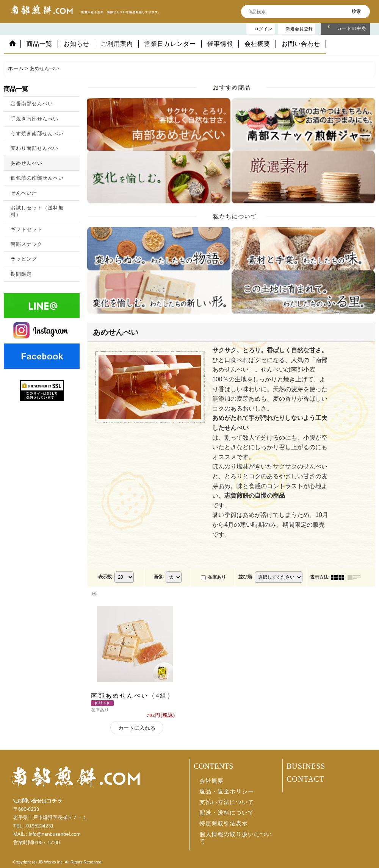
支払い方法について (227, 802)
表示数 (106, 577)
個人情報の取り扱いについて (236, 838)
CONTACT (305, 779)
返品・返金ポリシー (227, 792)
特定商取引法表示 (224, 823)
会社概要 (211, 781)
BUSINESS (306, 766)
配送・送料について (227, 813)
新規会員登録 (299, 29)
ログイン (263, 29)
